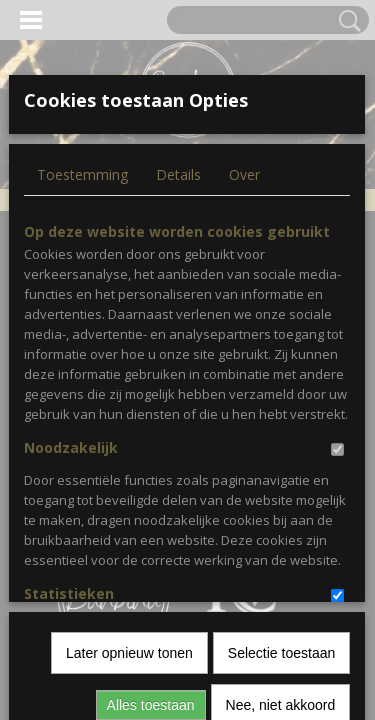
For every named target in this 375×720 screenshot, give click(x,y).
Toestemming (82, 174)
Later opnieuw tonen (129, 440)
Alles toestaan (151, 492)
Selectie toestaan (281, 440)
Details (178, 174)
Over (244, 174)
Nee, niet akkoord (281, 492)
